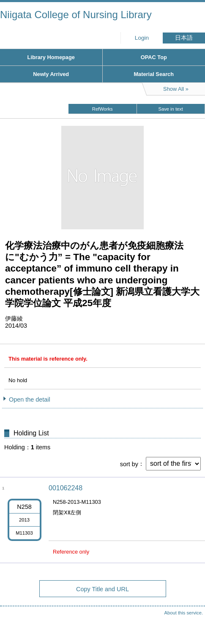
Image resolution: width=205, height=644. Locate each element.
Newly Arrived (51, 74)
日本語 (184, 38)
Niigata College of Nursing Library (76, 15)
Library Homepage (51, 57)
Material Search (154, 74)
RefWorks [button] (102, 109)
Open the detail (30, 399)
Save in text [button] (171, 109)
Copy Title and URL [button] (102, 589)
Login (142, 38)
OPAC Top (154, 57)
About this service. (184, 613)
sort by (129, 464)
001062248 (66, 488)
